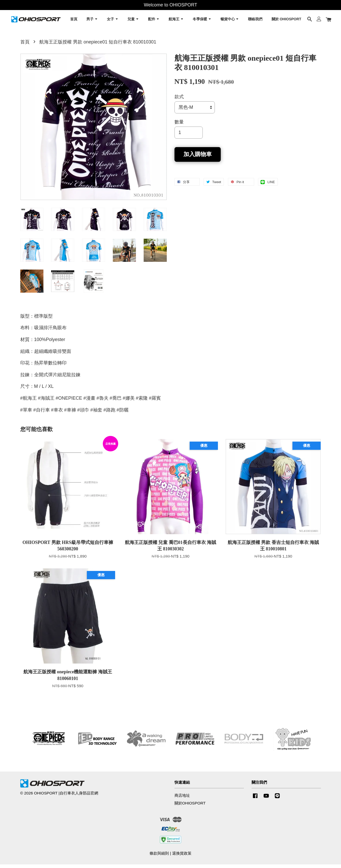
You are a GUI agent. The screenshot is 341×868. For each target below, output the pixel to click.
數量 (179, 126)
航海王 (176, 21)
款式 (179, 101)
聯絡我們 (255, 21)
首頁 (74, 21)
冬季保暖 (202, 21)
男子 (92, 21)
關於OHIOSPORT (190, 807)
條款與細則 (159, 857)
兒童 (133, 21)
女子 (113, 21)
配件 (154, 21)
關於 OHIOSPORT (287, 21)
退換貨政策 (182, 857)
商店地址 (182, 799)
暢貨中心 (230, 21)
